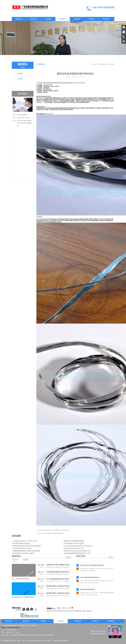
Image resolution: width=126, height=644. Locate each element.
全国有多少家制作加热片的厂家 (74, 548)
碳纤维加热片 (39, 641)
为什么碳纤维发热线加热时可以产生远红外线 (78, 546)
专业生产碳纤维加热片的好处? (22, 548)
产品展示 (48, 19)
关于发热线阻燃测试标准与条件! (58, 579)
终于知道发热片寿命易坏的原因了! (53, 533)
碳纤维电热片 (48, 641)
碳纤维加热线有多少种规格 (21, 543)
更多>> (68, 557)
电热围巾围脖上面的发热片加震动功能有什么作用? (59, 586)
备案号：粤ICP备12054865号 (11, 628)
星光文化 (33, 19)
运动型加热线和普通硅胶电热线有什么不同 (77, 553)
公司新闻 (20, 74)
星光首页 (19, 19)
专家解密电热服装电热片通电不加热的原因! (26, 551)
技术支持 (77, 19)
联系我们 (106, 19)
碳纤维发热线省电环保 (88, 589)
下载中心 (92, 19)
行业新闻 (20, 79)
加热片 (24, 641)
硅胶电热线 (31, 641)
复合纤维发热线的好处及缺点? (90, 577)
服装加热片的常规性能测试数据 (74, 541)
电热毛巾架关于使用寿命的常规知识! (92, 565)
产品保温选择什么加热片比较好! (74, 543)
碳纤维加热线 (56, 641)
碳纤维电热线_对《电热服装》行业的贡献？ (56, 530)
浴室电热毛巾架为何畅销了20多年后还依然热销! (59, 565)
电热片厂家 (96, 64)
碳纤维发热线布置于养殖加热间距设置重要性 (27, 546)
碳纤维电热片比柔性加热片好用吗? (23, 553)
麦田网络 (34, 626)
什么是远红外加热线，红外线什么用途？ (25, 541)
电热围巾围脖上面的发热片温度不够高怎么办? (59, 593)
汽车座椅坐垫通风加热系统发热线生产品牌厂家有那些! (59, 572)
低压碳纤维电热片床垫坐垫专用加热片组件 (77, 551)
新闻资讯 (63, 19)
